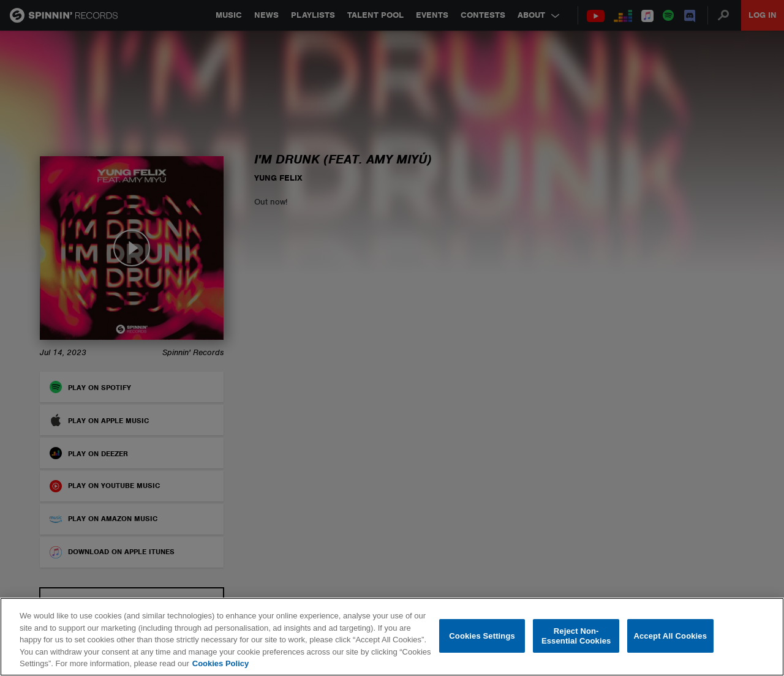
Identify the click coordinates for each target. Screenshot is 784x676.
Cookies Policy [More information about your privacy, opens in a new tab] (221, 663)
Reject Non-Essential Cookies (576, 636)
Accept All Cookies (670, 636)
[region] (392, 637)
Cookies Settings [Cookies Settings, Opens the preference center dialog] (482, 636)
